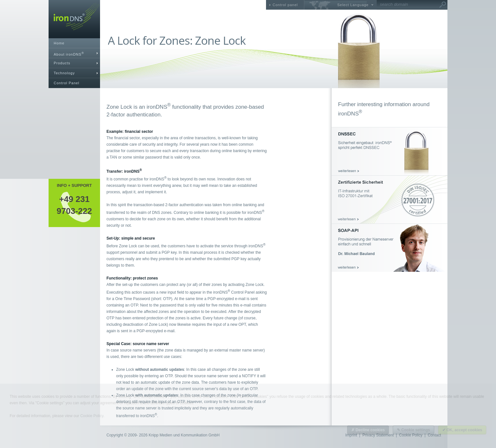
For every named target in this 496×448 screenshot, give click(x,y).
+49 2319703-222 (74, 205)
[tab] (74, 53)
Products (62, 63)
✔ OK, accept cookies (462, 430)
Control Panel (67, 83)
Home (59, 43)
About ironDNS (69, 54)
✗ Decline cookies (368, 430)
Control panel (285, 5)
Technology (64, 73)
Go (443, 5)
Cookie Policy (92, 416)
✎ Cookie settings (413, 430)
